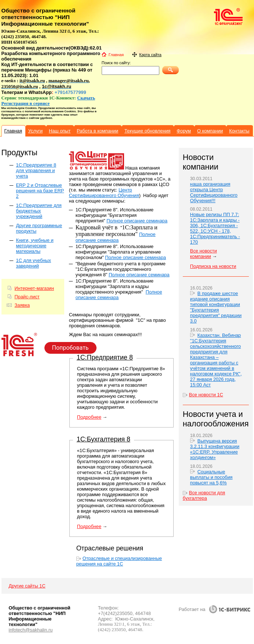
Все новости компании (204, 254)
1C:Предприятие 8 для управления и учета (36, 170)
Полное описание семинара (137, 221)
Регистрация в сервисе (26, 103)
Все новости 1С (206, 395)
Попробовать (70, 348)
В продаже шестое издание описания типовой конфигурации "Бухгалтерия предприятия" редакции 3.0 (216, 307)
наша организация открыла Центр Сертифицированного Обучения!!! (214, 192)
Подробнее (89, 417)
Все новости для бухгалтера (204, 495)
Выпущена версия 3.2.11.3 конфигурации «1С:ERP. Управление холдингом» (215, 449)
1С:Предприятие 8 (105, 357)
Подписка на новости (213, 266)
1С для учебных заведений (34, 263)
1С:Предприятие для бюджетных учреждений (39, 211)
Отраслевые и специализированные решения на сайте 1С (119, 561)
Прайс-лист (27, 297)
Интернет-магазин (34, 288)
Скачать (86, 98)
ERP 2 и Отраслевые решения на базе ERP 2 (40, 191)
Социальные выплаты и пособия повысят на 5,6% (211, 477)
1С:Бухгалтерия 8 (104, 439)
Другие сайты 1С (27, 586)
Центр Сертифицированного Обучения (104, 193)
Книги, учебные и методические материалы (35, 246)
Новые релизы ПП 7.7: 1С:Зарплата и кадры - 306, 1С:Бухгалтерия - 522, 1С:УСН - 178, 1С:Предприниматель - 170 (215, 228)
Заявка (22, 305)
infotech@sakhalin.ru (31, 630)
